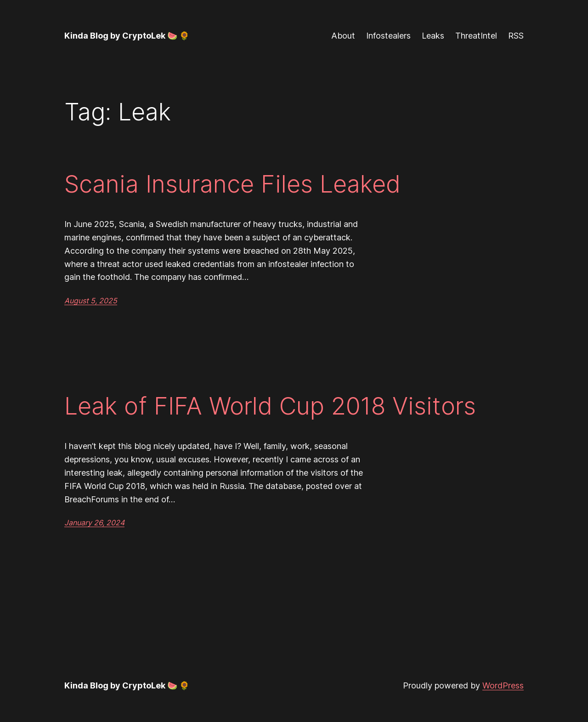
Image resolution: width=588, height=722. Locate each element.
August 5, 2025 (91, 301)
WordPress (503, 685)
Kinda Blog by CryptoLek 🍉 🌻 (127, 36)
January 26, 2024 (94, 523)
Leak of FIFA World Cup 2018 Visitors (270, 406)
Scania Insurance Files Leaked (232, 184)
